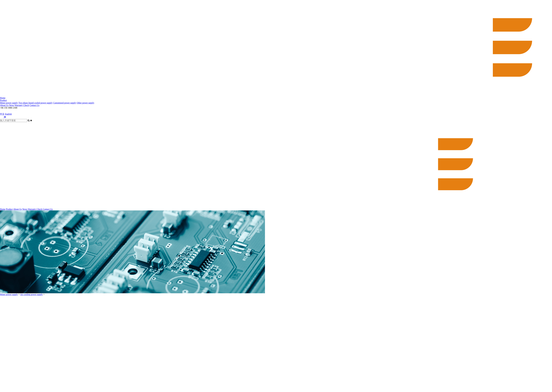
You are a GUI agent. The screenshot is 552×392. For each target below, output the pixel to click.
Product (3, 100)
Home (3, 98)
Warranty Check (22, 105)
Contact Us (34, 105)
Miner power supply (9, 103)
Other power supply (85, 103)
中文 (2, 114)
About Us (4, 105)
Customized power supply (65, 103)
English (8, 114)
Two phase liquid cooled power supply (35, 103)
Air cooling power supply (31, 294)
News (12, 105)
